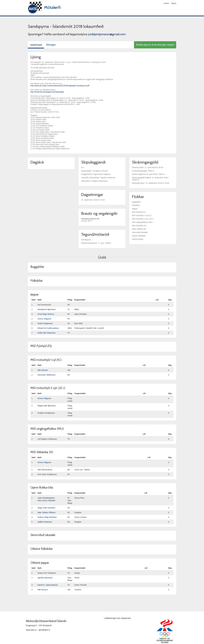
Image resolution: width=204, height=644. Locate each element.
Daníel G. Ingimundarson (48, 585)
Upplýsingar (36, 45)
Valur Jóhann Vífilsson (46, 512)
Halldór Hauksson (45, 522)
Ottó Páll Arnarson (45, 470)
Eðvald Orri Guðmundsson (48, 328)
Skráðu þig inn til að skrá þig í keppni (155, 45)
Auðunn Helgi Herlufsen (47, 517)
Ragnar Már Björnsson (47, 406)
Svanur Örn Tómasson (47, 573)
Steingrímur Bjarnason (47, 309)
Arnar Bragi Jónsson (46, 314)
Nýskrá (174, 3)
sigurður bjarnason (45, 578)
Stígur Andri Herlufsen (46, 508)
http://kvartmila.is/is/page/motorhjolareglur (47, 92)
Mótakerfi (52, 7)
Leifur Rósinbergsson (46, 498)
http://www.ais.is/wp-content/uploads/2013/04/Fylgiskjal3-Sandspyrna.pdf (60, 86)
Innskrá (166, 3)
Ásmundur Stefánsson (46, 375)
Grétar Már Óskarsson (46, 333)
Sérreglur (51, 45)
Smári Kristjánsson (45, 323)
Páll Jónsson (43, 370)
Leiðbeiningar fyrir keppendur (117, 618)
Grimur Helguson (44, 319)
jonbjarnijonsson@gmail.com (107, 34)
